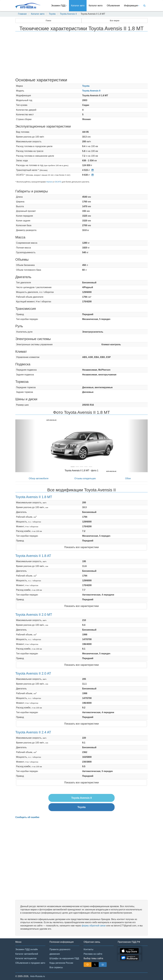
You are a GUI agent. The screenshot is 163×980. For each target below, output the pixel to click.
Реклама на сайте (93, 954)
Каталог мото (96, 6)
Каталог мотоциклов (26, 958)
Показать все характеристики (81, 547)
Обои (128, 478)
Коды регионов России (61, 963)
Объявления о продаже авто (30, 963)
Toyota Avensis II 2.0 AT (33, 673)
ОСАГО (58, 182)
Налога (49, 182)
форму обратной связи (94, 926)
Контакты (88, 949)
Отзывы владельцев (85, 478)
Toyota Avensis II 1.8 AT (33, 556)
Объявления (113, 6)
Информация (132, 6)
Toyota (52, 14)
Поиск (48, 21)
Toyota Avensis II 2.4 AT (33, 732)
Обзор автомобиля (39, 478)
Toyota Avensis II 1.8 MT (34, 497)
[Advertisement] (81, 55)
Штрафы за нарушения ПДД (64, 958)
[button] (25, 446)
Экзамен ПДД (59, 6)
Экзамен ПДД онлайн (27, 949)
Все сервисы (56, 967)
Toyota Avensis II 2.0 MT (34, 615)
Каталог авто (78, 6)
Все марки (115, 21)
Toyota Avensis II (68, 14)
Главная (22, 14)
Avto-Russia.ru (38, 976)
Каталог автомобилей (27, 954)
